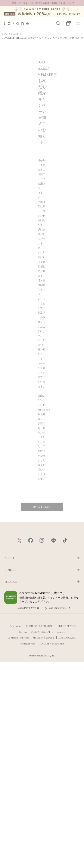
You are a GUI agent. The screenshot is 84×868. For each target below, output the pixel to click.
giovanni (51, 638)
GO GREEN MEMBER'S (52, 644)
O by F (50, 632)
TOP (4, 34)
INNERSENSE (28, 644)
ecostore (61, 632)
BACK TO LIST (42, 507)
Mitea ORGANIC (67, 638)
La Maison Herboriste (18, 638)
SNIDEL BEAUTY (67, 626)
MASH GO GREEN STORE (40, 626)
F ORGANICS (38, 632)
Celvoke (23, 632)
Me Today (38, 638)
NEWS (15, 34)
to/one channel (15, 626)
